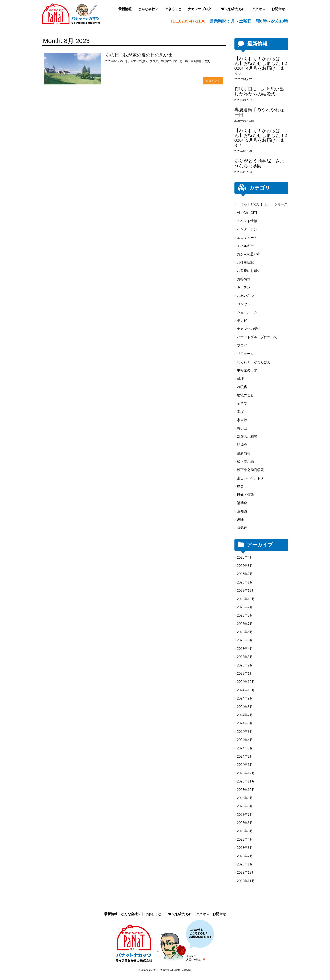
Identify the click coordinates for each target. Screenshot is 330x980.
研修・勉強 (245, 495)
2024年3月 (245, 748)
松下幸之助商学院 (250, 470)
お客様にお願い (249, 271)
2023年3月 (245, 848)
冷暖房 (242, 387)
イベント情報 (247, 221)
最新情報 (196, 61)
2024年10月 (246, 690)
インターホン (247, 229)
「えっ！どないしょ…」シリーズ (262, 204)
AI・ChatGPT (247, 213)
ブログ (154, 61)
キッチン (244, 287)
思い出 (184, 61)
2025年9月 (245, 607)
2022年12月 (246, 873)
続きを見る (213, 81)
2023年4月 (245, 839)
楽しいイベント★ (250, 478)
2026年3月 (245, 566)
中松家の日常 (169, 61)
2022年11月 (246, 881)
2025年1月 (245, 674)
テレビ (242, 321)
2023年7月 (245, 815)
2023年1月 (245, 864)
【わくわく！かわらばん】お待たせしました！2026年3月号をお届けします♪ (261, 138)
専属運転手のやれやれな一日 (259, 112)
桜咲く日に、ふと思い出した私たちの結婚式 (259, 91)
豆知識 (242, 511)
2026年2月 (245, 574)
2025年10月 (246, 599)
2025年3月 (245, 657)
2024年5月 (245, 732)
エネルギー (245, 246)
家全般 (242, 420)
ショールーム (247, 312)
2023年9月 (245, 798)
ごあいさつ (245, 296)
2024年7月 (245, 715)
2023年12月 (246, 773)
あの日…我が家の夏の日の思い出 (139, 55)
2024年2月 (245, 756)
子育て (242, 403)
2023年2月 (245, 856)
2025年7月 (245, 624)
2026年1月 (245, 582)
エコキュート (247, 238)
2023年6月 (245, 823)
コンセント (245, 304)
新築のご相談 (247, 437)
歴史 (207, 61)
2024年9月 (245, 698)
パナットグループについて (257, 337)
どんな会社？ (131, 914)
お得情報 (244, 279)
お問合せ (219, 914)
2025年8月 (245, 615)
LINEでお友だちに (178, 914)
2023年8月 (245, 806)
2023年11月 (246, 781)
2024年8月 (245, 707)
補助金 (242, 503)
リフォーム (245, 354)
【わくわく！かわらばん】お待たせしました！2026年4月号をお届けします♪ (261, 66)
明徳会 (242, 445)
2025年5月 (245, 640)
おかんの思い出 (249, 254)
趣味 (240, 520)
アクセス (202, 914)
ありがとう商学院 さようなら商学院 (259, 163)
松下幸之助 (245, 461)
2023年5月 (245, 831)
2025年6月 (245, 632)
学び (240, 412)
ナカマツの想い (137, 61)
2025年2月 (245, 665)
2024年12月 (246, 682)
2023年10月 (246, 790)
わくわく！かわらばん (254, 362)
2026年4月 (245, 557)
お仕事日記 (245, 262)
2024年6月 (245, 723)
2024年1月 (245, 765)
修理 (240, 379)
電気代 (242, 528)
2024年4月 (245, 740)
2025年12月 (246, 591)
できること (153, 914)
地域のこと (245, 395)
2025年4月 (245, 649)
